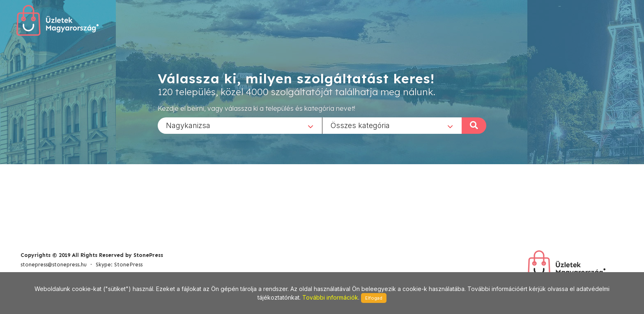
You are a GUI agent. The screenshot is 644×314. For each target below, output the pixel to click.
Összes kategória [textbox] (360, 125)
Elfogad (374, 298)
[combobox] (240, 125)
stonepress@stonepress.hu (54, 265)
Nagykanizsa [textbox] (188, 125)
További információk (330, 297)
